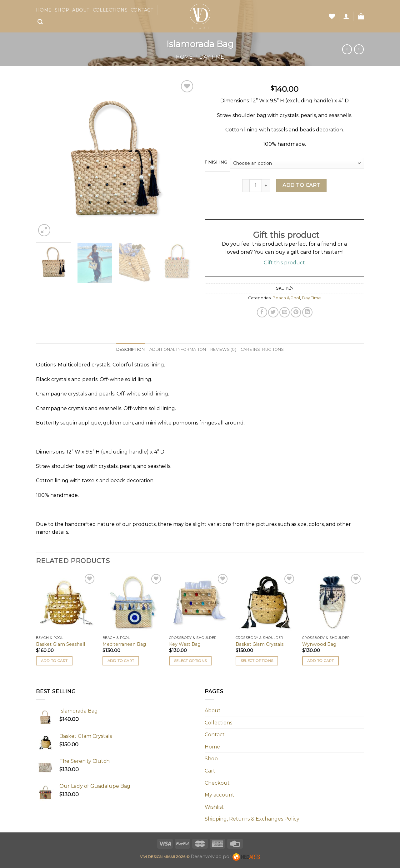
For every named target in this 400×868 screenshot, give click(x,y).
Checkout (217, 783)
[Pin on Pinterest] (296, 312)
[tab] (131, 350)
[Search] (40, 22)
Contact (142, 10)
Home (44, 10)
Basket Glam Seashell (60, 644)
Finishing (216, 162)
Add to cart (301, 185)
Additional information (178, 349)
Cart (210, 771)
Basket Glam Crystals (260, 644)
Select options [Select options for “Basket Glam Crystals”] (257, 661)
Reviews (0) (223, 349)
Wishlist (214, 807)
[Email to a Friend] (285, 312)
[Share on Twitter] (273, 312)
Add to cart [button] (54, 661)
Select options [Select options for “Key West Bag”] (190, 661)
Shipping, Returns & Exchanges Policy (252, 819)
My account (220, 795)
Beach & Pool (286, 298)
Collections (110, 10)
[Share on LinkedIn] (307, 312)
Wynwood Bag (319, 644)
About (81, 10)
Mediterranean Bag (124, 644)
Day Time (212, 57)
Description (131, 349)
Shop (62, 10)
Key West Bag (185, 644)
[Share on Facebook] (262, 312)
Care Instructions (262, 349)
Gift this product (284, 263)
